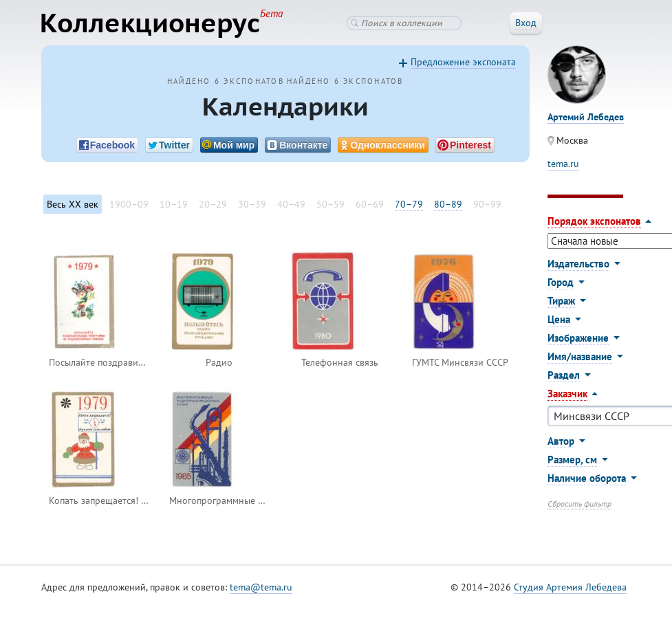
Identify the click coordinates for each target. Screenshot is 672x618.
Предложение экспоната (463, 63)
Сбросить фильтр (579, 504)
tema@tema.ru (261, 588)
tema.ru (563, 164)
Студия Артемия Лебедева (570, 588)
